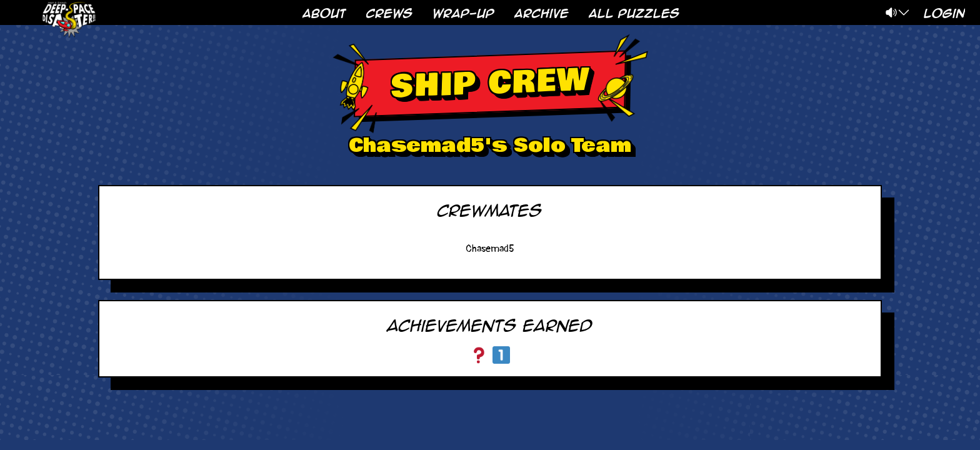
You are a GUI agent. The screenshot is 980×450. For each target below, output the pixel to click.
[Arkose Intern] (501, 355)
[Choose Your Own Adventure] (479, 355)
